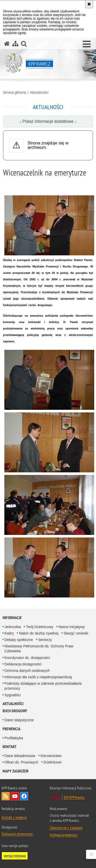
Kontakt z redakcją (14, 817)
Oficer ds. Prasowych (22, 762)
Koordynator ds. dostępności (27, 658)
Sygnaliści (13, 695)
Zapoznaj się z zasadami (66, 828)
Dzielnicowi (52, 762)
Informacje (12, 618)
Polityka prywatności (64, 835)
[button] (87, 44)
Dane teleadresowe (20, 756)
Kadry (9, 633)
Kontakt (10, 747)
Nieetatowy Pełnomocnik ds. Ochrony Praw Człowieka (39, 649)
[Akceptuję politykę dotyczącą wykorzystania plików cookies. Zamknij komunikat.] (89, 4)
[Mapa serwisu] (15, 44)
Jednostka (13, 627)
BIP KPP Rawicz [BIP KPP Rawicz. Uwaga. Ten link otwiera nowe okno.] (74, 797)
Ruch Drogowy (15, 711)
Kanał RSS (6, 796)
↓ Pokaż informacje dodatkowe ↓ (48, 121)
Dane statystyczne (19, 720)
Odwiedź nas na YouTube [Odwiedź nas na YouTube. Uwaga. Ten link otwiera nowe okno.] (15, 796)
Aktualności (39, 92)
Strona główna (15, 92)
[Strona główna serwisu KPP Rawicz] (7, 44)
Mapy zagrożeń (15, 771)
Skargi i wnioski (76, 633)
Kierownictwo (51, 756)
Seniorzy (45, 640)
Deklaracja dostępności (23, 664)
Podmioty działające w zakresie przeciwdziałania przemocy (43, 686)
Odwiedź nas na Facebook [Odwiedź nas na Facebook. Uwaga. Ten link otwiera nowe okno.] (24, 796)
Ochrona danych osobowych (27, 671)
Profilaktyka (14, 738)
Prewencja (12, 729)
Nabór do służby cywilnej (39, 633)
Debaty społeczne (19, 640)
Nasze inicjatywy (72, 627)
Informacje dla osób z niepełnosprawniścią (38, 677)
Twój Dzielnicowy (40, 627)
